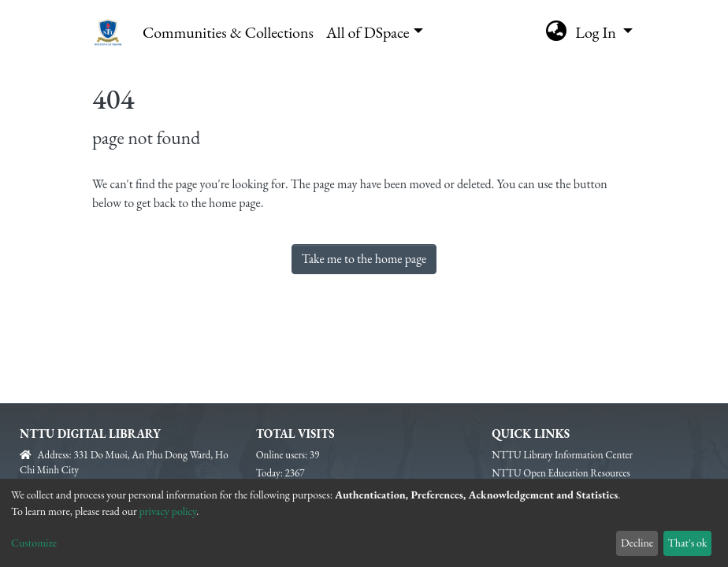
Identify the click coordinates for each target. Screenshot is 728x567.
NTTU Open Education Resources (561, 473)
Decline (637, 543)
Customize (34, 543)
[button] (556, 32)
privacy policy (168, 511)
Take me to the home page (364, 259)
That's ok (687, 543)
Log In (597, 32)
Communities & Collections (228, 32)
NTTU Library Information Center (562, 455)
